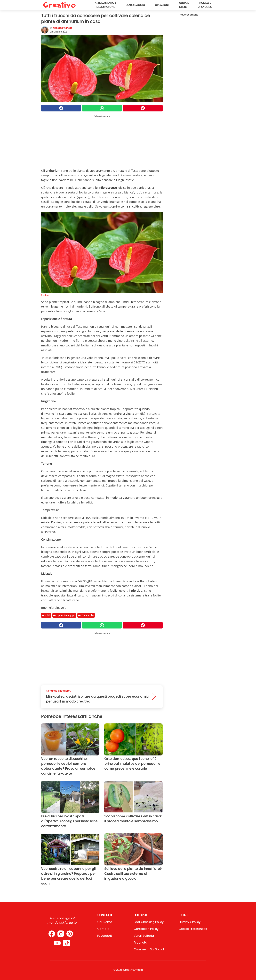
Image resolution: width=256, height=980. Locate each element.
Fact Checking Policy (149, 922)
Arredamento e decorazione (106, 5)
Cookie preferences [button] (193, 929)
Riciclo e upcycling (205, 5)
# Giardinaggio (64, 615)
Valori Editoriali (144, 936)
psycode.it (105, 936)
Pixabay (45, 295)
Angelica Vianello (63, 28)
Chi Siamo (105, 922)
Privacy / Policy (190, 922)
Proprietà (140, 942)
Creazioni (162, 5)
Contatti (103, 929)
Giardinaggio (135, 5)
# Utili (46, 615)
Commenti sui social (149, 949)
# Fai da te (86, 615)
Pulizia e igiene (183, 5)
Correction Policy (146, 929)
